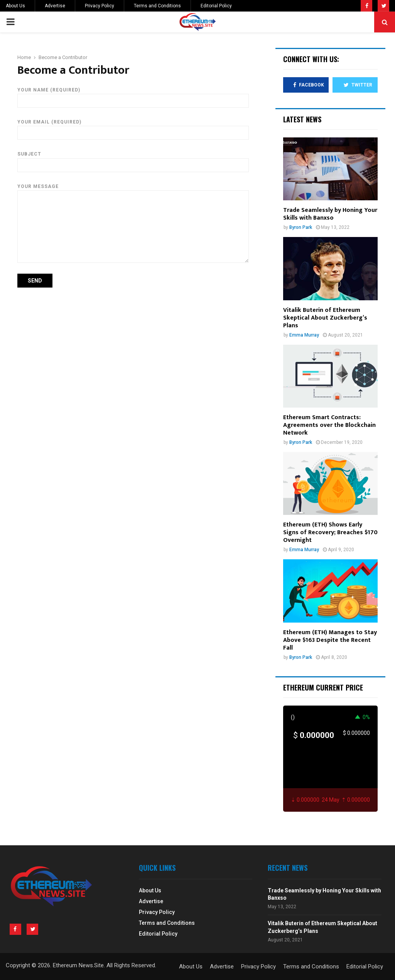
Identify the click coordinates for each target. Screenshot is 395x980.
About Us (15, 6)
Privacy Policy (100, 6)
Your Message (133, 190)
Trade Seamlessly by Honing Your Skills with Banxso (330, 214)
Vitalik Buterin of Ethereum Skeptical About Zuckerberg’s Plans (325, 318)
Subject (133, 159)
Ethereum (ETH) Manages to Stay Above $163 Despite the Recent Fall (330, 640)
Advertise (55, 6)
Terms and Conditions (157, 6)
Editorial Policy (216, 6)
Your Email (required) (133, 127)
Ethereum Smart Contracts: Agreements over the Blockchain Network (329, 425)
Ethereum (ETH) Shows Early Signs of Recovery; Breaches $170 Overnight (330, 532)
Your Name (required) (133, 95)
